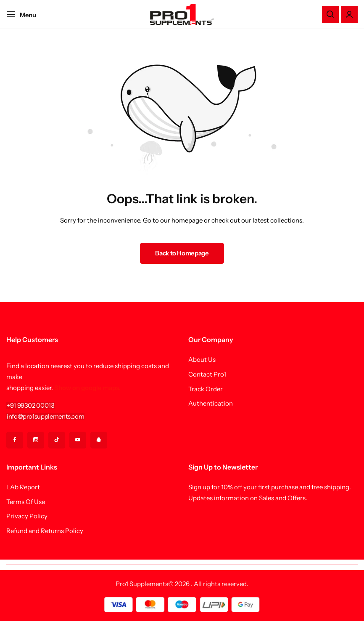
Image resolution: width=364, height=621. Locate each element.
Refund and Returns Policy (45, 531)
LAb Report (23, 487)
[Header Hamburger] (25, 14)
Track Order (206, 389)
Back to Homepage (182, 253)
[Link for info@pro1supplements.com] (45, 416)
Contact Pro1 (207, 374)
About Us (202, 360)
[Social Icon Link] (15, 440)
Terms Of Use (26, 502)
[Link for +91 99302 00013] (31, 405)
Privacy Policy (27, 516)
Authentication (211, 403)
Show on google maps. (87, 388)
